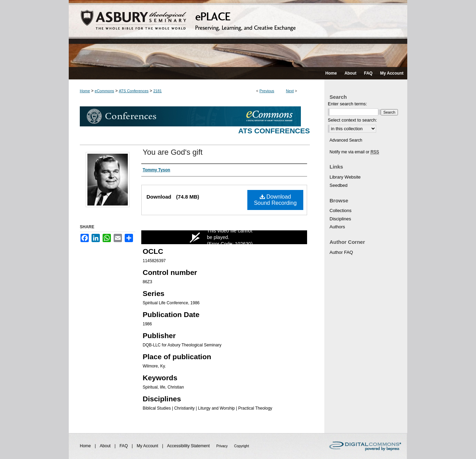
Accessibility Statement (189, 446)
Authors (337, 227)
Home (85, 91)
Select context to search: (352, 120)
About (106, 446)
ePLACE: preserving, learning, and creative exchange (238, 34)
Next (290, 91)
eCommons (104, 91)
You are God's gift (173, 152)
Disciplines (340, 219)
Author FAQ (341, 252)
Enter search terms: (347, 104)
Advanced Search (346, 140)
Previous (267, 91)
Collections (341, 211)
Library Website (345, 177)
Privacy (222, 446)
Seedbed (339, 185)
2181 (158, 91)
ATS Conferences (134, 91)
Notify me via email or (354, 152)
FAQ (124, 446)
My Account (148, 446)
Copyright (242, 446)
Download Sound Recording (275, 200)
